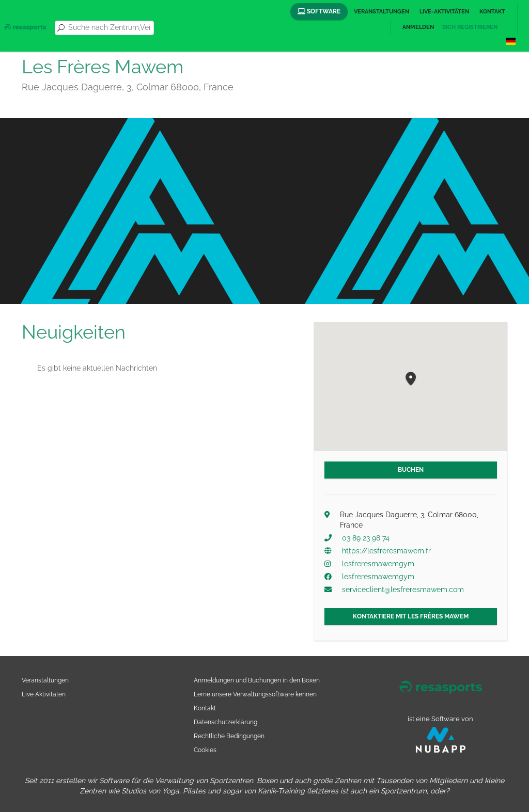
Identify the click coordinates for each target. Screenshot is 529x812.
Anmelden (418, 27)
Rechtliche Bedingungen (229, 736)
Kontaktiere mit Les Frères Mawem (411, 616)
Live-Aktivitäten (444, 12)
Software (319, 11)
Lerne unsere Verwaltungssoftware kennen (255, 694)
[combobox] (109, 28)
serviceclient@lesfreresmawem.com (403, 590)
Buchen (411, 470)
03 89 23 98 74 (366, 538)
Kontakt (492, 12)
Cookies (205, 750)
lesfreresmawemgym (378, 564)
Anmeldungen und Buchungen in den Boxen (257, 680)
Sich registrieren (470, 27)
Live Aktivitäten (44, 694)
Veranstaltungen (382, 12)
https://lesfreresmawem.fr (386, 551)
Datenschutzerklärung (225, 722)
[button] (411, 379)
